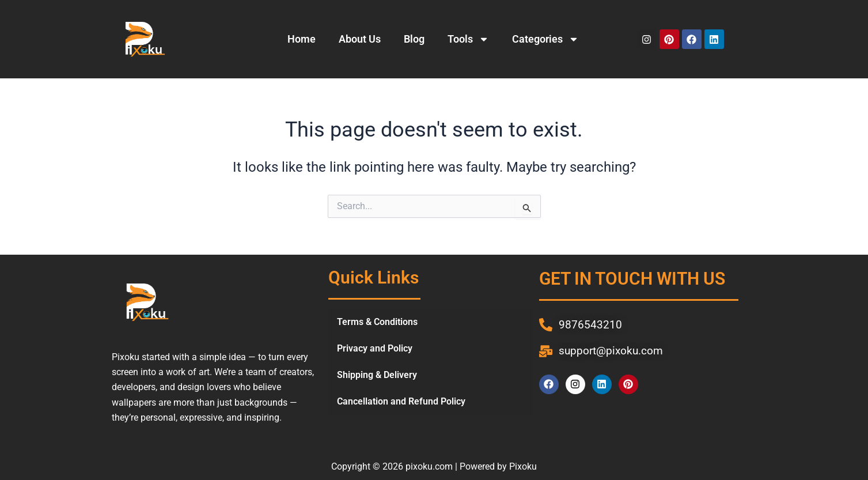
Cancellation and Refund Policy (401, 401)
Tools (468, 39)
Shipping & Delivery (377, 375)
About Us (360, 39)
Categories (545, 39)
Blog (414, 39)
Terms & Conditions (377, 322)
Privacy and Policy (375, 348)
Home (302, 39)
